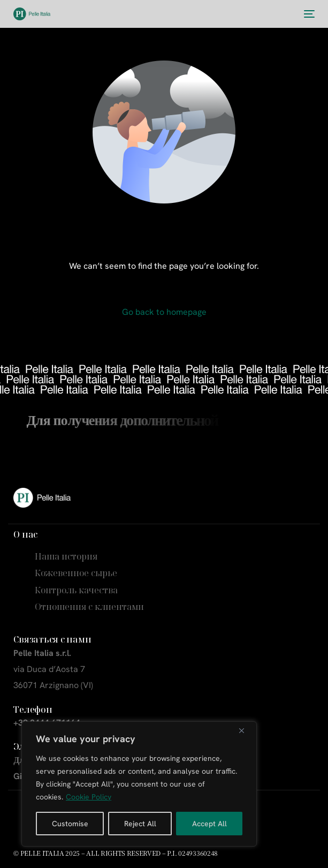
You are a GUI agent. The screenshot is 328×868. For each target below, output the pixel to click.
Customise (70, 824)
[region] (139, 784)
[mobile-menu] (308, 14)
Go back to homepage (164, 312)
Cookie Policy (89, 797)
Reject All (140, 824)
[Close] (246, 730)
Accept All (209, 824)
